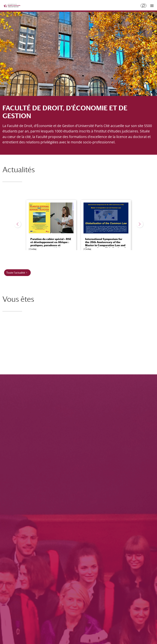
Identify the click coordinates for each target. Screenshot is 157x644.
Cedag (33, 249)
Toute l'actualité (16, 273)
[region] (78, 224)
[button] (17, 224)
